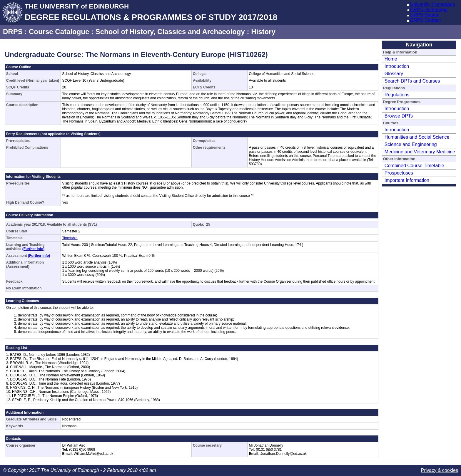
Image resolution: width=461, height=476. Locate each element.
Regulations (397, 95)
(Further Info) (33, 249)
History (263, 32)
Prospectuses (399, 173)
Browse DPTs (399, 116)
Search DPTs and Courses (412, 81)
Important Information (407, 180)
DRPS (13, 32)
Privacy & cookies (440, 470)
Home (391, 59)
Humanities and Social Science (417, 137)
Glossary (394, 74)
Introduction (397, 66)
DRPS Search (425, 15)
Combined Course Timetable (414, 166)
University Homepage (433, 4)
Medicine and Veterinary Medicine (420, 152)
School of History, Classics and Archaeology (170, 32)
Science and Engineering (411, 144)
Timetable (70, 238)
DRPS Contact (425, 20)
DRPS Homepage (429, 10)
